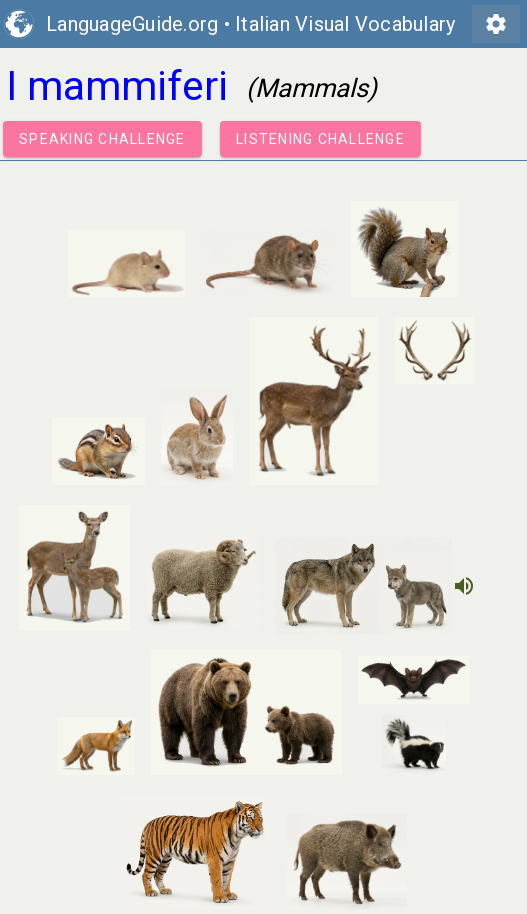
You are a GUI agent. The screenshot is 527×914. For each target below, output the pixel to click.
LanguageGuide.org (132, 24)
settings (496, 24)
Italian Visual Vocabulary (345, 24)
